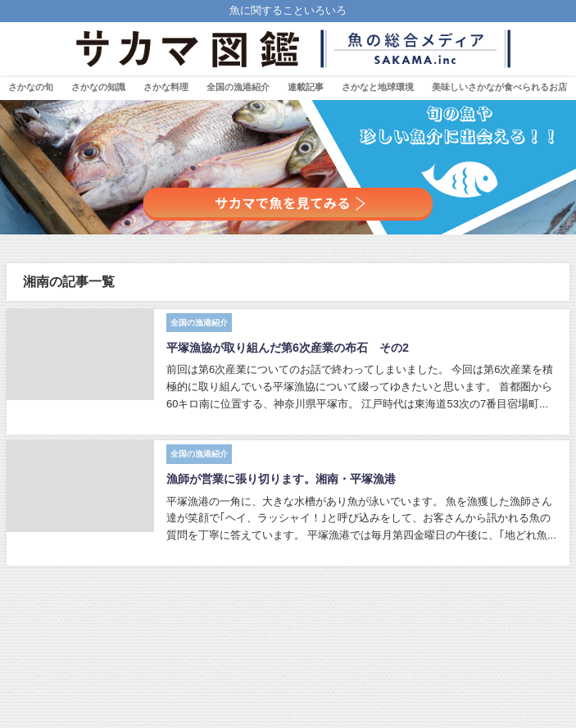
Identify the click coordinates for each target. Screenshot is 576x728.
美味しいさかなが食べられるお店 (499, 87)
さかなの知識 (98, 87)
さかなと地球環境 (378, 87)
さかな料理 (166, 87)
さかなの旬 (31, 87)
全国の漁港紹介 (238, 87)
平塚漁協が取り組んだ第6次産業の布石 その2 (288, 348)
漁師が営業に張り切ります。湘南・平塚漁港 (281, 479)
